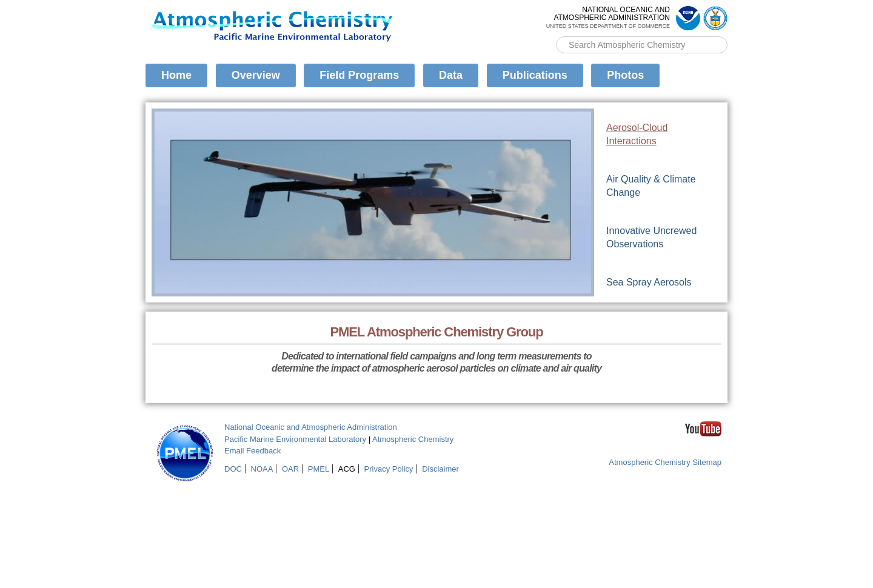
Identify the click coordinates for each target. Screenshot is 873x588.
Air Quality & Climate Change (651, 186)
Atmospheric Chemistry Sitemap (665, 462)
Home (176, 75)
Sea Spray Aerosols (649, 282)
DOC (233, 469)
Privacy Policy (389, 469)
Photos (625, 75)
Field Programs (359, 75)
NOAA (262, 469)
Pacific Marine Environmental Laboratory (295, 439)
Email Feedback (253, 451)
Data (451, 75)
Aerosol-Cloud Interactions (637, 134)
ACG (347, 469)
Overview (256, 75)
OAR (290, 469)
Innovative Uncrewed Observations (651, 237)
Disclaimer (440, 469)
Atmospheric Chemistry (413, 439)
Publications (535, 75)
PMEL (319, 469)
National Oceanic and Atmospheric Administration (311, 427)
